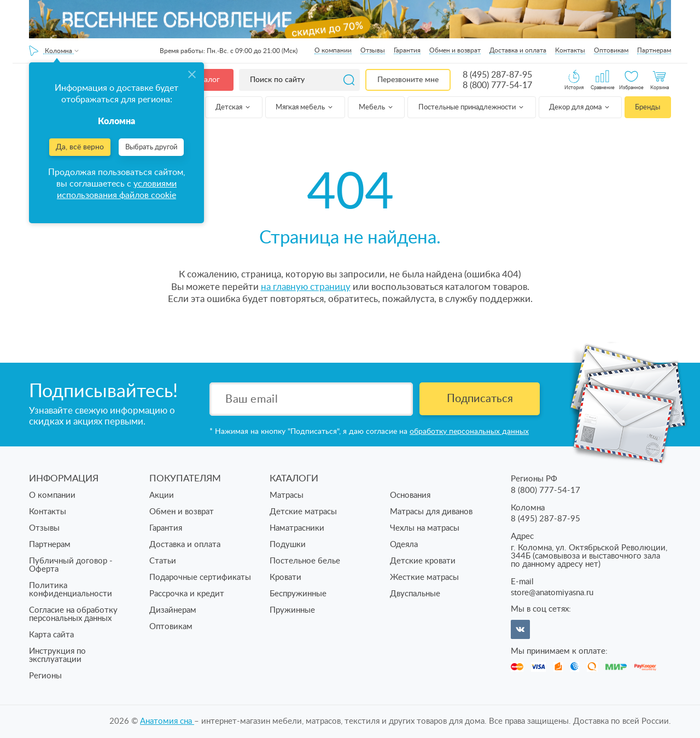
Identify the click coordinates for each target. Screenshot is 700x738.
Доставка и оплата (518, 50)
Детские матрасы (303, 512)
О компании (333, 50)
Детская (234, 107)
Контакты (570, 50)
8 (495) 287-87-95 (497, 75)
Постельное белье (305, 561)
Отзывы (373, 50)
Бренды (647, 107)
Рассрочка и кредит (187, 594)
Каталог (206, 80)
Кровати (285, 577)
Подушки (288, 545)
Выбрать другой (151, 147)
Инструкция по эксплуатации (57, 655)
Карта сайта (51, 635)
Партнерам (654, 50)
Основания (410, 495)
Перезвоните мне (408, 80)
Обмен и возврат (455, 50)
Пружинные (292, 610)
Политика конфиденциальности (71, 590)
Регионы (45, 676)
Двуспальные (415, 594)
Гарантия (407, 50)
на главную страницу (306, 287)
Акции (162, 495)
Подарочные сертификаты (200, 577)
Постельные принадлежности (472, 107)
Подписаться (480, 399)
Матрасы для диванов (431, 512)
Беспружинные (298, 594)
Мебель (377, 107)
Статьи (163, 561)
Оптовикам (611, 50)
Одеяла (404, 545)
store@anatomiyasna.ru (552, 593)
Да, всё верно (80, 147)
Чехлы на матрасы (425, 528)
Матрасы (287, 495)
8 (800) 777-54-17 (497, 85)
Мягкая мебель (305, 107)
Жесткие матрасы (424, 577)
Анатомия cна (167, 721)
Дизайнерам (173, 610)
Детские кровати (423, 561)
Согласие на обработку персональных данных (73, 614)
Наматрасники (297, 528)
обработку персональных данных (469, 432)
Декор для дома (580, 107)
